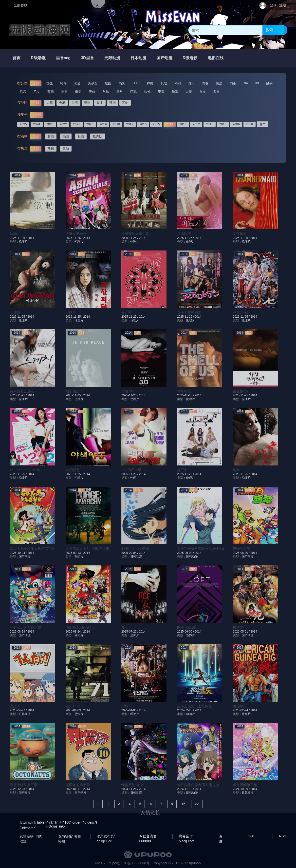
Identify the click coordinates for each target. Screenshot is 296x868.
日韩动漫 (136, 557)
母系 (175, 92)
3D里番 (87, 58)
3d (257, 83)
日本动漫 (138, 58)
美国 (87, 103)
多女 (216, 92)
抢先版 (98, 136)
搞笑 (122, 83)
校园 (108, 83)
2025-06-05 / (186, 632)
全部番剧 (20, 5)
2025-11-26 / (19, 238)
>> (197, 804)
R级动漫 (38, 58)
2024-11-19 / (186, 789)
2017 (130, 124)
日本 (100, 103)
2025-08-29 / (19, 632)
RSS (283, 836)
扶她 (147, 92)
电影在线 (216, 58)
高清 (66, 136)
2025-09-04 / (130, 553)
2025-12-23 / (19, 789)
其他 (125, 103)
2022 (63, 124)
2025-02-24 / (242, 710)
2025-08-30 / (242, 553)
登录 (273, 5)
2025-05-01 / (242, 632)
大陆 (50, 103)
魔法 (219, 83)
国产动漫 (165, 58)
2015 (156, 124)
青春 (205, 83)
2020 (90, 124)
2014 (170, 124)
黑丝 (120, 92)
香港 (62, 103)
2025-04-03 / (74, 710)
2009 (236, 124)
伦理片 (23, 242)
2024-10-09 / (242, 789)
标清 (81, 136)
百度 (221, 836)
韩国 (112, 103)
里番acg (63, 58)
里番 (161, 92)
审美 (78, 92)
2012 (196, 124)
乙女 (37, 92)
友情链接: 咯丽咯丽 (70, 836)
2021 (77, 124)
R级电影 (190, 58)
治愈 (64, 92)
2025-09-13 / (74, 553)
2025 (23, 124)
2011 (210, 124)
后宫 (23, 92)
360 (251, 836)
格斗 (63, 83)
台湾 (75, 103)
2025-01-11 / (74, 789)
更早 (262, 124)
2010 (223, 124)
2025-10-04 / (19, 553)
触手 (269, 83)
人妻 (189, 92)
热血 (50, 83)
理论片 (135, 714)
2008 (250, 124)
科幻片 (79, 557)
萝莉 (51, 92)
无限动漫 (112, 58)
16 (184, 804)
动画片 (190, 714)
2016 (143, 124)
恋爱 (77, 83)
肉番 (233, 83)
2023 (50, 124)
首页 (17, 58)
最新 (66, 148)
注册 (283, 5)
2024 (37, 124)
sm (246, 83)
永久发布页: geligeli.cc (106, 836)
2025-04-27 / (19, 710)
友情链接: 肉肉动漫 (31, 836)
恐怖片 (135, 635)
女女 (203, 92)
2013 (183, 124)
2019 (103, 124)
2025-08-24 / (74, 632)
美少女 (93, 83)
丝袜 (106, 92)
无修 (92, 92)
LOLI (136, 83)
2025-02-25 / (186, 710)
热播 (51, 148)
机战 (164, 83)
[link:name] (28, 828)
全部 (36, 83)
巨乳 (133, 92)
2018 (116, 124)
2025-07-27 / (130, 632)
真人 (191, 83)
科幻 (178, 83)
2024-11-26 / (130, 789)
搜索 (269, 30)
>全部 (37, 115)
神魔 (150, 83)
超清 (51, 136)
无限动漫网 (39, 30)
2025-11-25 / (130, 238)
